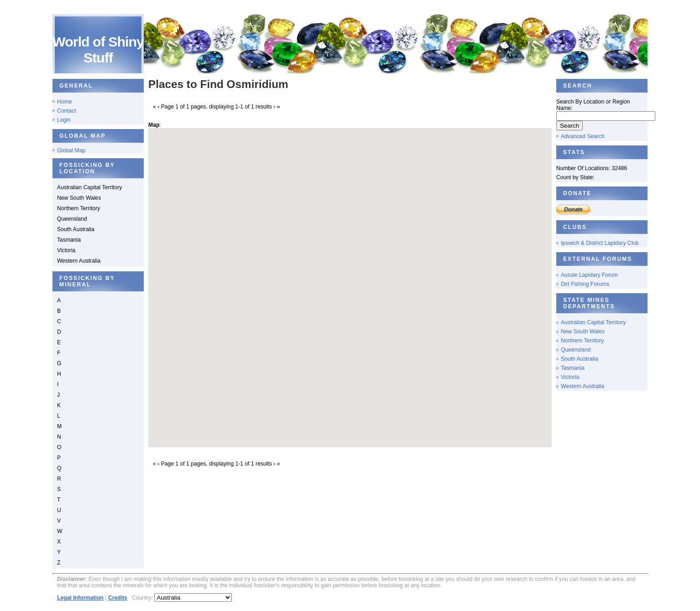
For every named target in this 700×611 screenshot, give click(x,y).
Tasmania (573, 368)
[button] (350, 279)
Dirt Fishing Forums (585, 284)
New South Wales (583, 331)
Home (64, 102)
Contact (67, 111)
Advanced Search (583, 136)
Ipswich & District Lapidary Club (600, 243)
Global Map (71, 150)
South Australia (580, 359)
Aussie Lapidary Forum (589, 275)
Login (64, 120)
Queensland (576, 350)
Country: (143, 598)
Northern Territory (582, 341)
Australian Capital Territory (593, 322)
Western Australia (582, 386)
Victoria (570, 377)
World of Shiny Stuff (98, 49)
